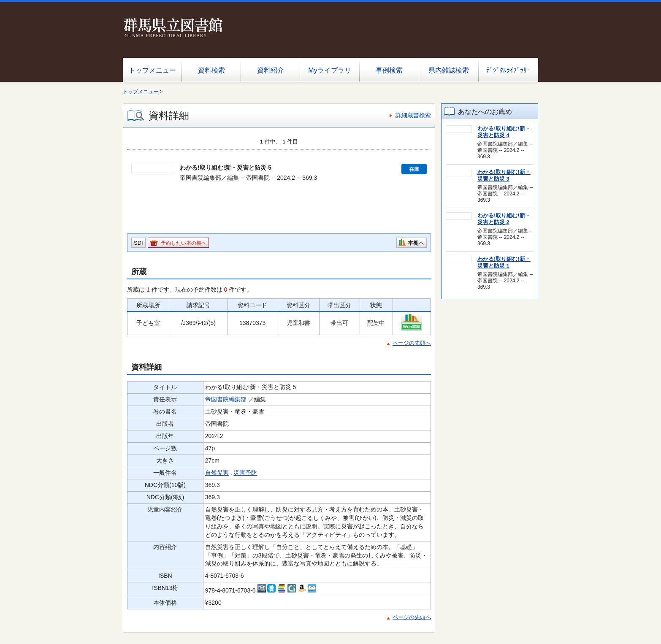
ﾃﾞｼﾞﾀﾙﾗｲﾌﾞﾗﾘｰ (508, 70)
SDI (138, 243)
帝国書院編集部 (226, 399)
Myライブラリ (329, 70)
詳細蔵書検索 (413, 115)
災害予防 (245, 473)
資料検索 (211, 70)
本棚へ (416, 243)
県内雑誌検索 (449, 70)
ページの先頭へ (412, 343)
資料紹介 (271, 70)
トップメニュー (152, 70)
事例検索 (389, 70)
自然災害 (217, 473)
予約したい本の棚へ (184, 243)
